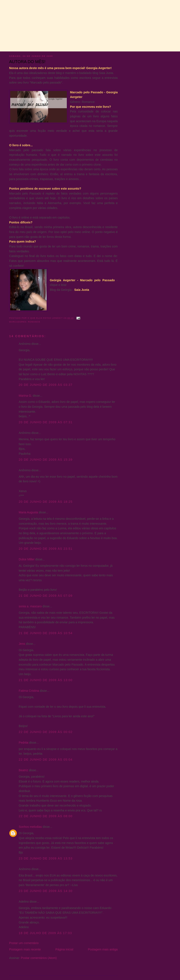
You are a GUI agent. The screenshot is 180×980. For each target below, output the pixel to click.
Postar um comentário (24, 943)
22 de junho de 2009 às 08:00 (46, 816)
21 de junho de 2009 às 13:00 (46, 680)
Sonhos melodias (30, 827)
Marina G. (25, 396)
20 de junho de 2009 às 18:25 (46, 502)
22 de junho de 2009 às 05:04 (46, 760)
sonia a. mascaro (30, 606)
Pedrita (24, 743)
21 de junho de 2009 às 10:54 (46, 633)
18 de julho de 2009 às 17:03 (45, 933)
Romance (34, 322)
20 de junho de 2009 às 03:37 (46, 385)
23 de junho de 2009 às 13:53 (46, 858)
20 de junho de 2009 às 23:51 (46, 549)
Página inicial (64, 949)
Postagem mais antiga (103, 949)
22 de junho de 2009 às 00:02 (46, 732)
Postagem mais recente (25, 949)
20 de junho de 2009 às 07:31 (46, 422)
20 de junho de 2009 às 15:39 (46, 460)
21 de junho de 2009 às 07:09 (46, 596)
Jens (22, 644)
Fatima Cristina (29, 691)
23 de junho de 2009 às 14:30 (46, 891)
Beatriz (23, 770)
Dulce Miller (27, 559)
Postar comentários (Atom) (39, 958)
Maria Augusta (28, 512)
